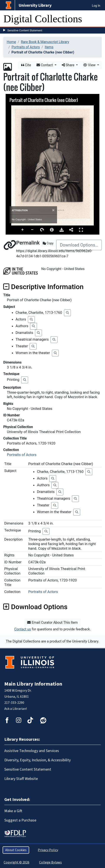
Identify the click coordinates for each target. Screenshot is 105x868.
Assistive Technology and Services (32, 751)
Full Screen (81, 230)
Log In (96, 6)
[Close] (53, 210)
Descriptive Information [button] (43, 287)
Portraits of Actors (26, 47)
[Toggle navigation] (99, 19)
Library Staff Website (21, 779)
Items (49, 47)
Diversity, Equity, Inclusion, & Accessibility (37, 760)
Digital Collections (43, 19)
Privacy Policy (48, 850)
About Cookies (16, 850)
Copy (48, 243)
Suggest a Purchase (20, 820)
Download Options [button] (35, 607)
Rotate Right (42, 230)
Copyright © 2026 (17, 862)
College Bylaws (50, 862)
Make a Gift (13, 811)
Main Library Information (33, 684)
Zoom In (23, 230)
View (90, 65)
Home (11, 42)
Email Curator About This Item (52, 622)
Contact (45, 65)
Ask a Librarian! (16, 709)
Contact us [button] (23, 629)
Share (69, 65)
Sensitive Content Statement (25, 30)
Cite (26, 65)
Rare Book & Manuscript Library (45, 42)
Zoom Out (32, 230)
